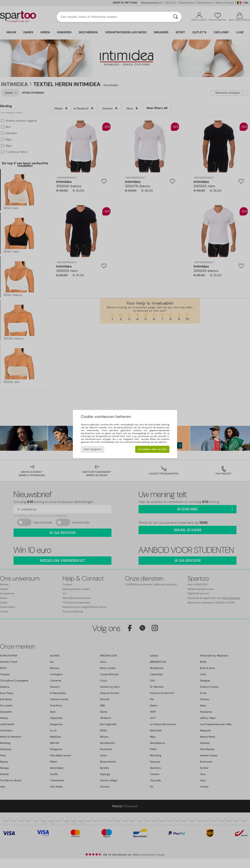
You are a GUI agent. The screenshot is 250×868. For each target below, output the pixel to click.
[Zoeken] (175, 17)
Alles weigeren (93, 449)
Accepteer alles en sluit (152, 449)
